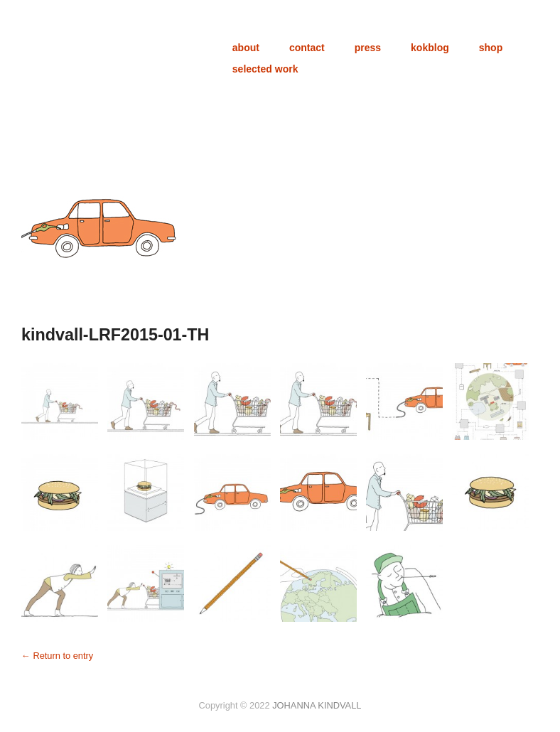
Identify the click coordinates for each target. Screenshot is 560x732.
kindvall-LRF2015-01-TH (115, 335)
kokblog (430, 48)
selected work (265, 69)
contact (307, 48)
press (368, 48)
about (246, 48)
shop (491, 48)
